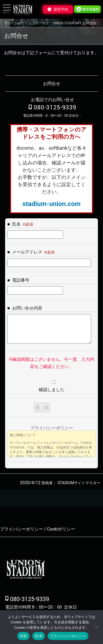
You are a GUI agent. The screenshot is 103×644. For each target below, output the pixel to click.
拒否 (39, 636)
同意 (24, 636)
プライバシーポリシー (68, 636)
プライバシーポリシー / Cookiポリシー (38, 529)
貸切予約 (61, 9)
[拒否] (96, 627)
